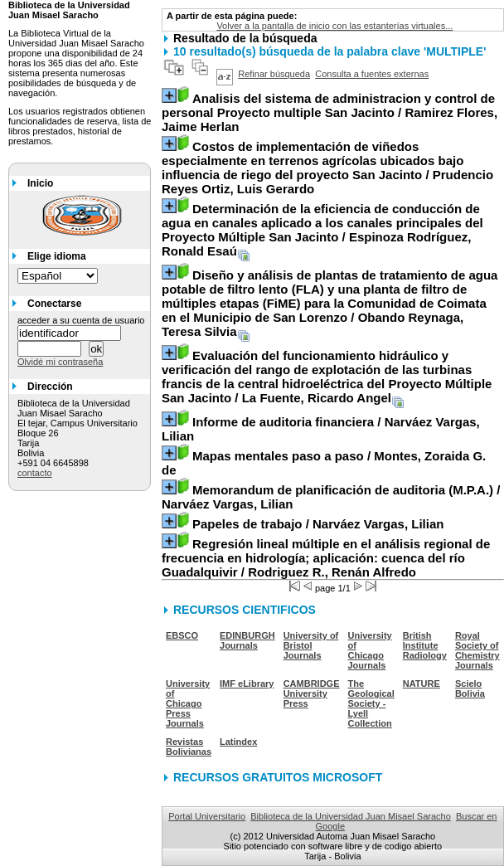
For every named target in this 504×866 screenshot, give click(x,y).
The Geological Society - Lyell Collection (371, 703)
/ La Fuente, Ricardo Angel (327, 377)
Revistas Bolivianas (189, 747)
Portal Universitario (207, 816)
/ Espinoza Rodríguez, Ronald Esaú (322, 230)
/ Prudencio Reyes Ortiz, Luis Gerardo (327, 168)
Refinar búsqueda (274, 74)
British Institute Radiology (425, 645)
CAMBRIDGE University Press (312, 693)
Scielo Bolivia (470, 688)
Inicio (40, 183)
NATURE (422, 684)
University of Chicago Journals (370, 650)
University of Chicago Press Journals (188, 703)
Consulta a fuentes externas (372, 74)
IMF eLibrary (247, 684)
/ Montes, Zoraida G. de (324, 463)
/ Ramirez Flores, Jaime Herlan (330, 112)
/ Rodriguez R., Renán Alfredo (326, 558)
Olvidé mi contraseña (60, 362)
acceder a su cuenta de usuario (81, 320)
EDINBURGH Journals (247, 640)
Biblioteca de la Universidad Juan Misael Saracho (351, 816)
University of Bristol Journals (311, 645)
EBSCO (182, 635)
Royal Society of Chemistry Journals (477, 650)
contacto (35, 473)
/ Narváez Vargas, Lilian (321, 429)
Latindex (238, 742)
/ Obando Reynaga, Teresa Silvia (330, 303)
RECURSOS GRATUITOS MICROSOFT (278, 777)
